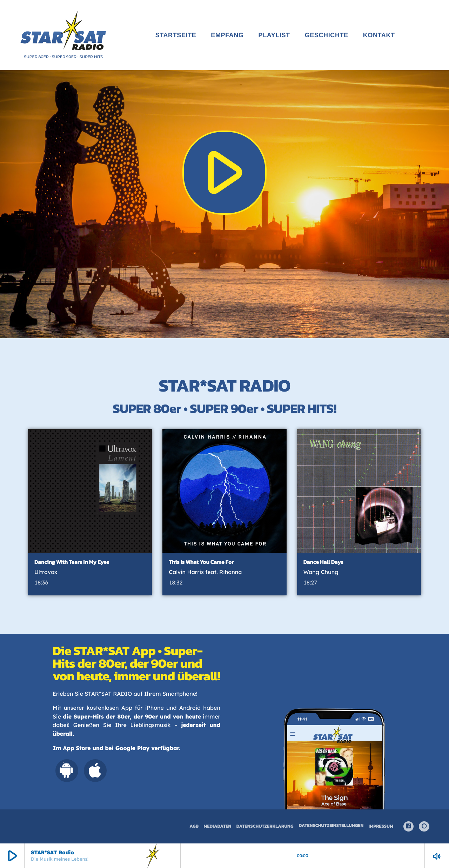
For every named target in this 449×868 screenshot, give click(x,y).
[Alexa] (424, 827)
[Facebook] (409, 827)
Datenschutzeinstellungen (331, 826)
